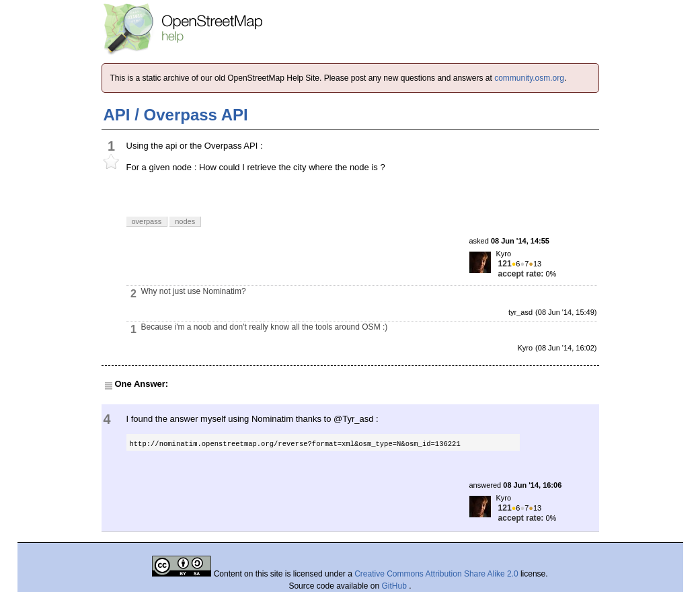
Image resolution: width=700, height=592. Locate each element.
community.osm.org (529, 78)
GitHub (396, 586)
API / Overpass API (176, 115)
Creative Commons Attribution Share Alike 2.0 (436, 574)
